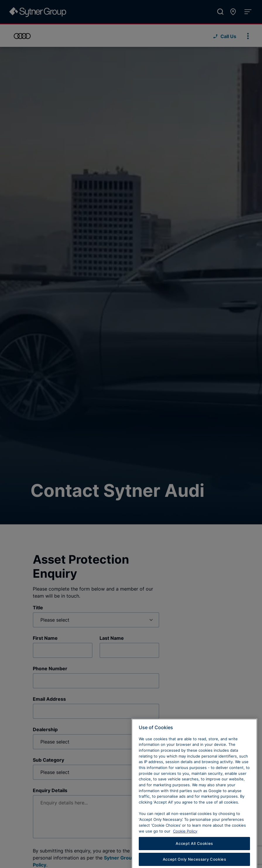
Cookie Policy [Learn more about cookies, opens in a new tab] (185, 845)
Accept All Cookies (194, 858)
